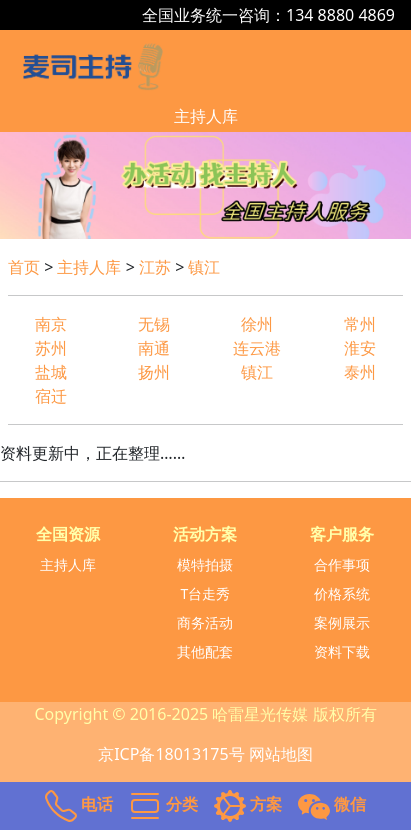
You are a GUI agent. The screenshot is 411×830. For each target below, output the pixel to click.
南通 (154, 348)
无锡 (154, 324)
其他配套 (205, 651)
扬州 (154, 372)
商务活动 (205, 622)
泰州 (360, 372)
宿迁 (51, 396)
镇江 (204, 267)
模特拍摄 (205, 564)
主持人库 (206, 116)
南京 (51, 324)
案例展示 (342, 622)
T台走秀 (206, 593)
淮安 (360, 348)
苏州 (51, 348)
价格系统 (342, 593)
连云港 (257, 348)
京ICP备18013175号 (171, 754)
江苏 (155, 267)
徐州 (257, 324)
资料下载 (342, 651)
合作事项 (342, 564)
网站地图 (281, 754)
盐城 (51, 372)
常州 (360, 324)
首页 (24, 267)
